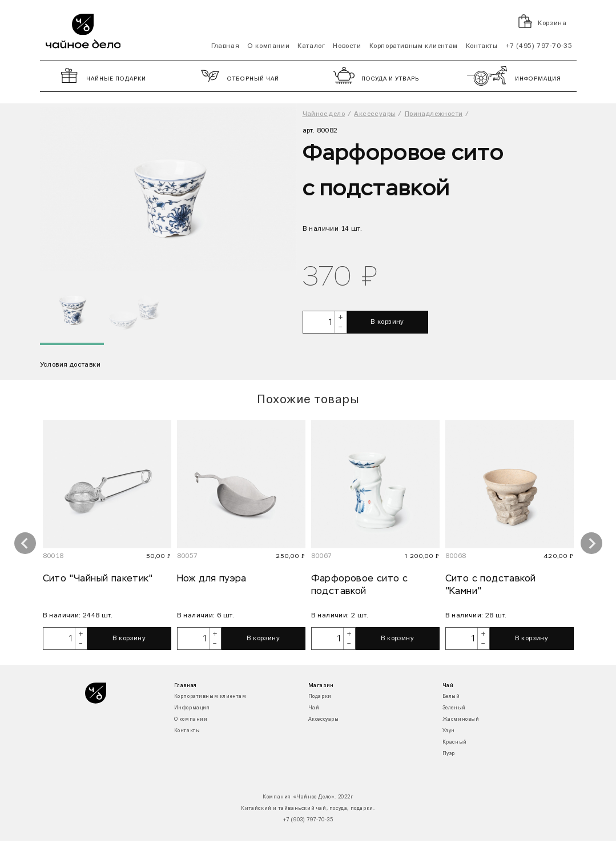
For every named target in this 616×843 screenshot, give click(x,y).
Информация (192, 708)
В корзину (387, 322)
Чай (314, 708)
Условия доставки (70, 365)
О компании (268, 46)
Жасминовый (461, 719)
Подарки (320, 697)
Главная (225, 46)
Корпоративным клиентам (414, 46)
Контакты (482, 46)
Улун (449, 731)
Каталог (311, 46)
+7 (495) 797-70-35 (539, 46)
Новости (347, 46)
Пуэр (449, 754)
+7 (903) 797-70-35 (308, 820)
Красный (455, 742)
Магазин (321, 685)
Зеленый (454, 708)
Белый (451, 697)
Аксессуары (324, 719)
